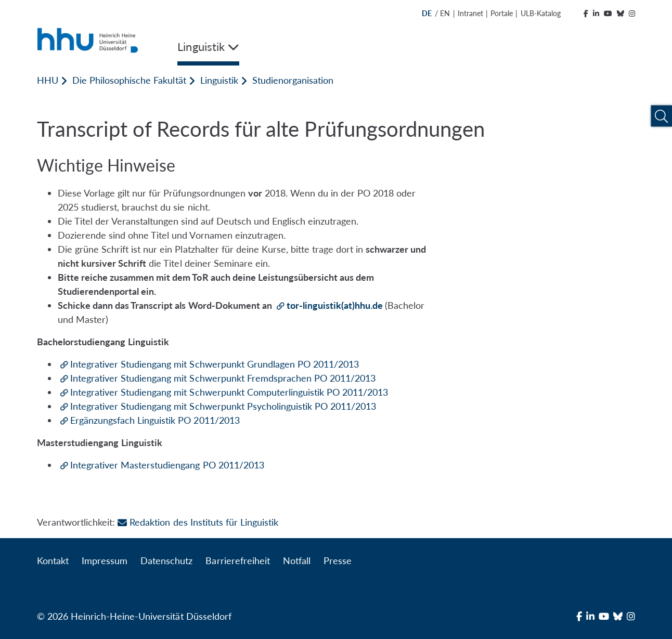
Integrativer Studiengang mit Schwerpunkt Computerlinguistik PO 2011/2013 (229, 392)
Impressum (105, 560)
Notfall (297, 560)
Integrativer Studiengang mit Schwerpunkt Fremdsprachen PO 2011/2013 (223, 378)
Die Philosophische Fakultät (129, 80)
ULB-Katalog (541, 13)
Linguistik (219, 80)
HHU (48, 80)
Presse (338, 560)
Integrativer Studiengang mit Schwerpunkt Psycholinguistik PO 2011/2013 (223, 406)
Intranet (470, 13)
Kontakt (53, 560)
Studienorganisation (293, 80)
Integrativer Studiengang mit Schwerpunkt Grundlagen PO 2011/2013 (215, 364)
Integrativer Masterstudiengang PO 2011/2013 (167, 465)
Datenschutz (166, 560)
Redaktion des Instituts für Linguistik (198, 522)
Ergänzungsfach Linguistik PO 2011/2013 (155, 420)
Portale (502, 13)
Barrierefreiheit (237, 560)
